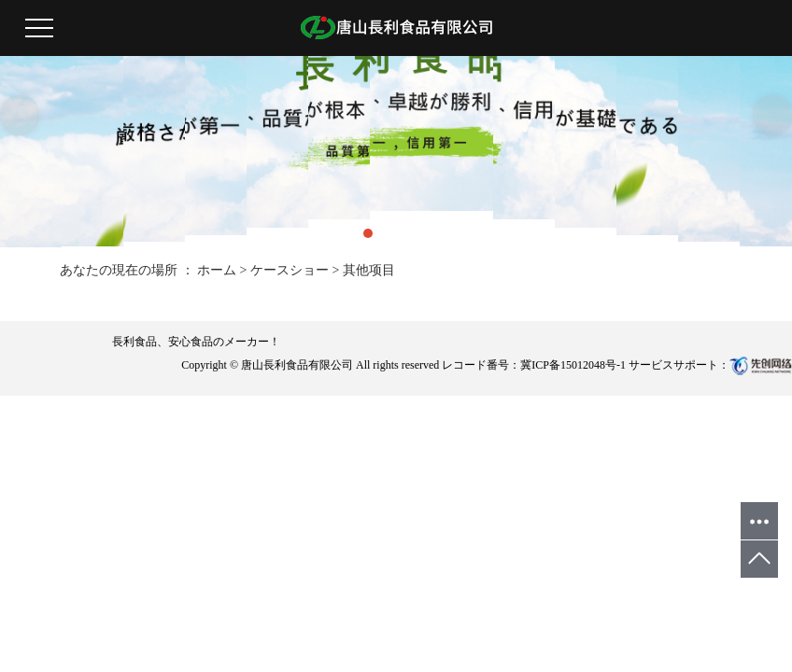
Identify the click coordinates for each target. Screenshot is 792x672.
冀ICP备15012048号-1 (573, 365)
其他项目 (369, 270)
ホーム (217, 270)
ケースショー (290, 270)
